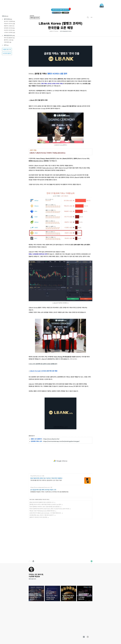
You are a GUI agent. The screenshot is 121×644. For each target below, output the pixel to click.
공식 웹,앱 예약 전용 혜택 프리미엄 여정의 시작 (43, 512)
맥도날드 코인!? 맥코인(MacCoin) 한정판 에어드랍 (42, 533)
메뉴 (92, 17)
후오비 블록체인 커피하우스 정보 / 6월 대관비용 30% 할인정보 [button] (36, 616)
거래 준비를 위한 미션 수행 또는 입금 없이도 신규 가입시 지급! (46, 503)
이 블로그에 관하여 (92, 583)
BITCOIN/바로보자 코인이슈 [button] (66, 31)
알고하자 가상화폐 (9, 21)
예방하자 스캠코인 (9, 26)
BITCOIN (8, 19)
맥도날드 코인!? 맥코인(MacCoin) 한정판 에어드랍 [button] (69, 616)
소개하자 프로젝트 (10, 33)
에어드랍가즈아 (9, 36)
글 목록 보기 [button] (84, 637)
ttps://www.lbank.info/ (52, 461)
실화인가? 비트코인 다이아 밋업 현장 (38, 539)
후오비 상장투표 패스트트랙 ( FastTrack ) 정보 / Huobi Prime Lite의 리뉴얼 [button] (52, 616)
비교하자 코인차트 (9, 30)
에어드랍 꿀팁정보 (9, 38)
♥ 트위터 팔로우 (7, 53)
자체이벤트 (8, 42)
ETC (6, 45)
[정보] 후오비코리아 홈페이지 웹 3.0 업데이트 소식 (42, 525)
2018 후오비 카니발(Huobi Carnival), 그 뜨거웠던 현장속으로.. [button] (85, 616)
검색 (88, 17)
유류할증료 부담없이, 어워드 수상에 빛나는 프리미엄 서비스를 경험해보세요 (49, 514)
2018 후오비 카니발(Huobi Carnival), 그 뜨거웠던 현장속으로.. (45, 535)
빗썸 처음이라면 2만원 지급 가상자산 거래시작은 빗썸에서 (46, 500)
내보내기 (33, 583)
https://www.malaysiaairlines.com (40, 510)
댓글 (29, 583)
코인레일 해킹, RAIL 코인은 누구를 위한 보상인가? (42, 537)
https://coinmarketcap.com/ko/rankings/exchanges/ (61, 464)
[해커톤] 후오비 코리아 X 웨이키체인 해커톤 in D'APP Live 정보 (45, 527)
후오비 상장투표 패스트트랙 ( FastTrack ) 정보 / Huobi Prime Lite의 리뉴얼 (49, 531)
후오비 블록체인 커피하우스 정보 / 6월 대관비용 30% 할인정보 (45, 529)
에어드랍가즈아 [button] (37, 17)
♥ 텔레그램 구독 (7, 49)
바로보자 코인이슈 (9, 24)
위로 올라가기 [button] (88, 637)
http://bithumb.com (36, 498)
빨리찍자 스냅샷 (9, 40)
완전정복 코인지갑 (9, 28)
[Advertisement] (60, 54)
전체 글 (5, 16)
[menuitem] (84, 637)
